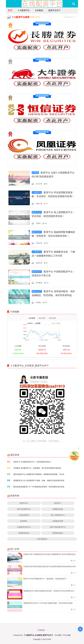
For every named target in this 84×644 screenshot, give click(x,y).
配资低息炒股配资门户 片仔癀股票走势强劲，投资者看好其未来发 (39, 487)
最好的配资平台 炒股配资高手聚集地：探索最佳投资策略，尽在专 (39, 474)
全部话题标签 (42, 539)
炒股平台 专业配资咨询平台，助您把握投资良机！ (33, 462)
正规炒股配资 (24, 515)
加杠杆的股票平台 (24, 509)
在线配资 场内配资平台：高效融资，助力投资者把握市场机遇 (37, 468)
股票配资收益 (24, 533)
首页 (10, 10)
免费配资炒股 (58, 509)
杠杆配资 (39, 10)
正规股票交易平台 (24, 527)
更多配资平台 (71, 17)
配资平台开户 (55, 10)
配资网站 (24, 521)
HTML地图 (66, 635)
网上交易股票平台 (58, 515)
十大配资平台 (24, 10)
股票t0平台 (24, 503)
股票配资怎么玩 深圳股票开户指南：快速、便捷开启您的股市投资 (39, 480)
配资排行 (58, 503)
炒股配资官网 (58, 521)
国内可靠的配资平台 (58, 527)
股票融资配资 (58, 533)
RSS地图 (58, 635)
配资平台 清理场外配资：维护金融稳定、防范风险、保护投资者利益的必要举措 (53, 295)
